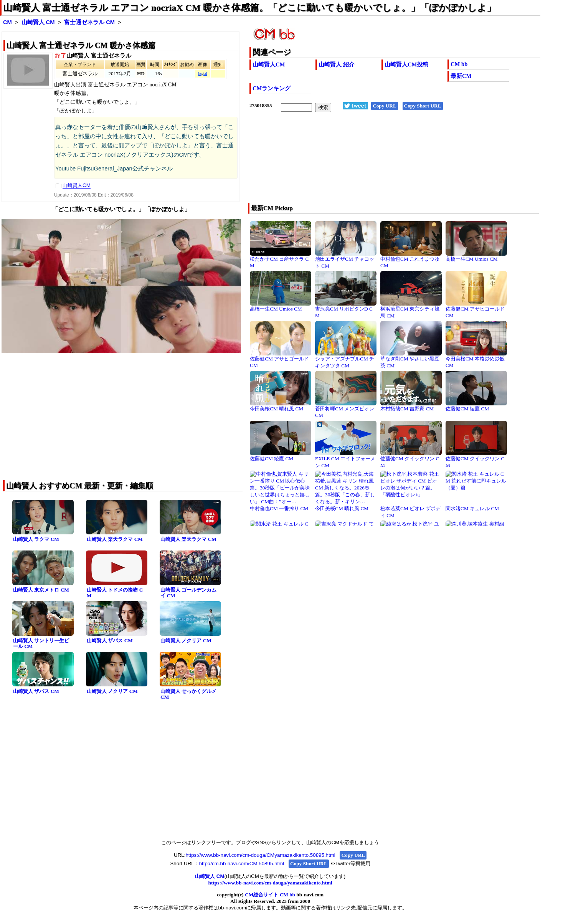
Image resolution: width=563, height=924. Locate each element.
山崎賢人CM (269, 64)
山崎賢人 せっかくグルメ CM (188, 694)
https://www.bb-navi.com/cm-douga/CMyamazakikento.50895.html (260, 855)
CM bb (459, 64)
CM (7, 22)
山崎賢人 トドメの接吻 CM (115, 593)
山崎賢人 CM (38, 22)
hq (200, 74)
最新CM (461, 76)
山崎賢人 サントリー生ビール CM (41, 643)
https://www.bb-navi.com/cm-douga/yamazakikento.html (270, 883)
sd (205, 74)
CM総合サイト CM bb (270, 895)
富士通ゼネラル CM (89, 22)
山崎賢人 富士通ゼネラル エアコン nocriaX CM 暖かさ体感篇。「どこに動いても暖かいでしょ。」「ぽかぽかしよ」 (249, 8)
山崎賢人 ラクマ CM (36, 539)
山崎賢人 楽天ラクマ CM (115, 539)
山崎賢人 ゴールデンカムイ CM (188, 593)
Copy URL (385, 106)
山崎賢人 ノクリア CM (186, 641)
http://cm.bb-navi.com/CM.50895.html (242, 864)
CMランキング (272, 88)
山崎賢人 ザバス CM (110, 641)
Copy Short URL (423, 106)
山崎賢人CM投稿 (406, 64)
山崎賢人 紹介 (337, 64)
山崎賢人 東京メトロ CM (41, 590)
